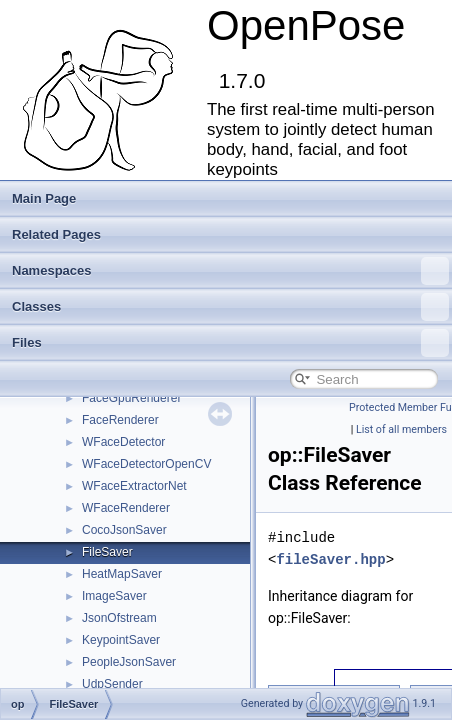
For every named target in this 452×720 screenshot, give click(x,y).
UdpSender (112, 684)
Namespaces (230, 271)
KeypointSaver (121, 640)
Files (230, 343)
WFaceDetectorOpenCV (146, 464)
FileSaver (107, 552)
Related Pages (56, 234)
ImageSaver (114, 596)
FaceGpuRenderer (131, 398)
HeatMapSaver (122, 574)
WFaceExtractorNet (134, 486)
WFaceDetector (123, 442)
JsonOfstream (119, 618)
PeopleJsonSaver (129, 662)
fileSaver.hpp (330, 559)
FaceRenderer (120, 420)
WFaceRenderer (126, 508)
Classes (230, 307)
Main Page (44, 198)
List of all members (401, 429)
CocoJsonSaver (124, 530)
